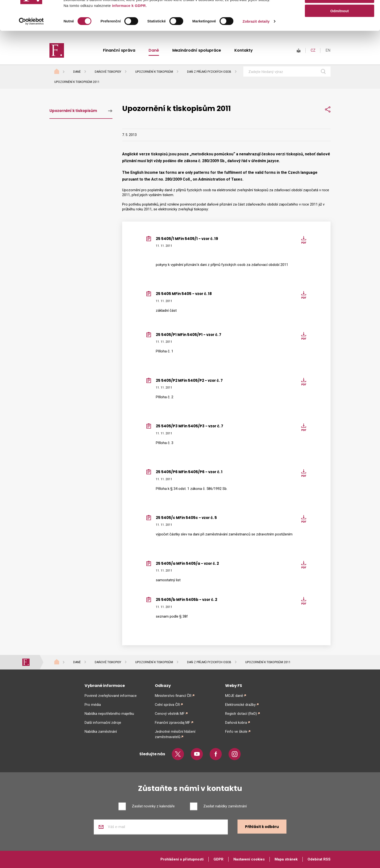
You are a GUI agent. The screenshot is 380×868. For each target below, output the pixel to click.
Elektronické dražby (240, 705)
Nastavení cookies (249, 859)
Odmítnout (340, 40)
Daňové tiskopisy (108, 72)
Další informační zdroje (103, 723)
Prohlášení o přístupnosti (182, 859)
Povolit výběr (340, 26)
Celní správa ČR (167, 705)
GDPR (218, 859)
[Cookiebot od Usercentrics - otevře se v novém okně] (31, 51)
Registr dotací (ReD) (241, 714)
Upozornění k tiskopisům (154, 72)
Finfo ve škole (236, 732)
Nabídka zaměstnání (101, 732)
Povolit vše (339, 12)
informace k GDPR (128, 35)
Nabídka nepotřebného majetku (109, 714)
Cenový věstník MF (170, 714)
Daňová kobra (236, 723)
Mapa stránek (286, 859)
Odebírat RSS (319, 859)
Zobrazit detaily (256, 51)
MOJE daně (234, 696)
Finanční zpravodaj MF (173, 723)
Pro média (93, 705)
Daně (77, 72)
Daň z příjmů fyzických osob (209, 72)
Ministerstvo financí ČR (173, 696)
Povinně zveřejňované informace (111, 696)
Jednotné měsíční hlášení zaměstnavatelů (175, 734)
